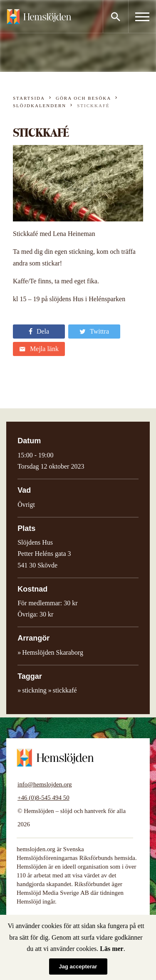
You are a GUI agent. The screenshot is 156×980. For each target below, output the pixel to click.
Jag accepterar (78, 966)
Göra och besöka (83, 98)
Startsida (29, 98)
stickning (34, 690)
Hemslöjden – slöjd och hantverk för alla (39, 17)
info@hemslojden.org (45, 784)
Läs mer (111, 949)
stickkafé (65, 690)
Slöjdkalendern (40, 106)
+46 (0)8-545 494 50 (43, 798)
